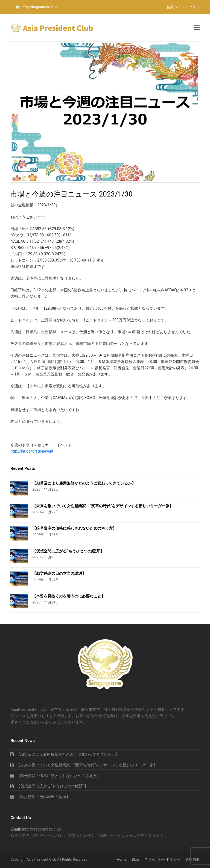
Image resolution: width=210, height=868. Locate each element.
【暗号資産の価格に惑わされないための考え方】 (74, 528)
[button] (197, 28)
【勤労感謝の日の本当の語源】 (59, 573)
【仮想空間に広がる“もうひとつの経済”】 (68, 551)
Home (122, 859)
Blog (135, 859)
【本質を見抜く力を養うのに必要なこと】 (69, 596)
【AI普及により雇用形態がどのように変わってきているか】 (84, 483)
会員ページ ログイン (183, 7)
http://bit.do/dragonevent (32, 451)
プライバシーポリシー (162, 859)
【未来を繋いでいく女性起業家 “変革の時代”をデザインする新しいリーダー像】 (103, 506)
